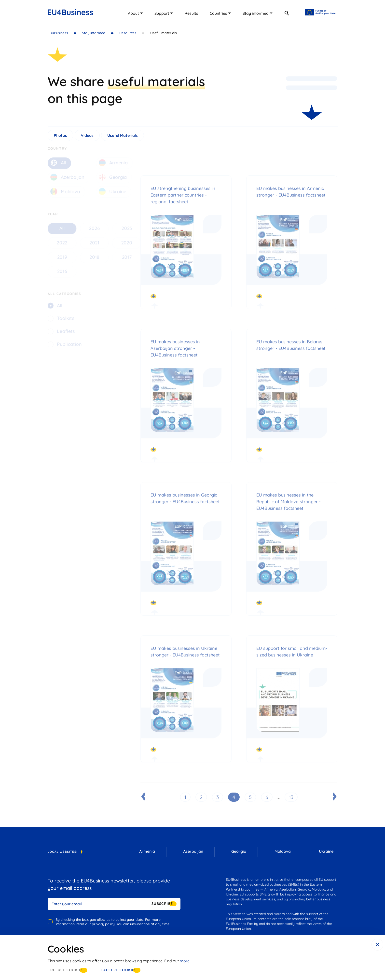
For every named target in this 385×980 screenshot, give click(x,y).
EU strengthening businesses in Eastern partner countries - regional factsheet (183, 201)
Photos (60, 137)
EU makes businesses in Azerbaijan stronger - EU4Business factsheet (175, 354)
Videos (87, 137)
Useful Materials (123, 137)
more (185, 961)
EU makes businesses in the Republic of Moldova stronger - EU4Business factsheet (289, 508)
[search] (287, 13)
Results (191, 13)
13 (291, 803)
